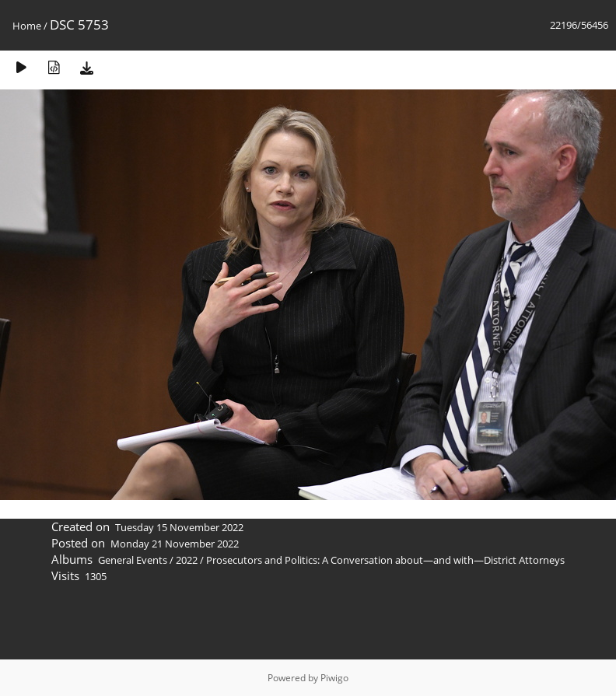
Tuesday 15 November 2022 (179, 527)
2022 (187, 560)
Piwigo (334, 678)
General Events (133, 560)
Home (27, 26)
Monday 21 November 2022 (175, 544)
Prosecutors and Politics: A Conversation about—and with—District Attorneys (385, 560)
